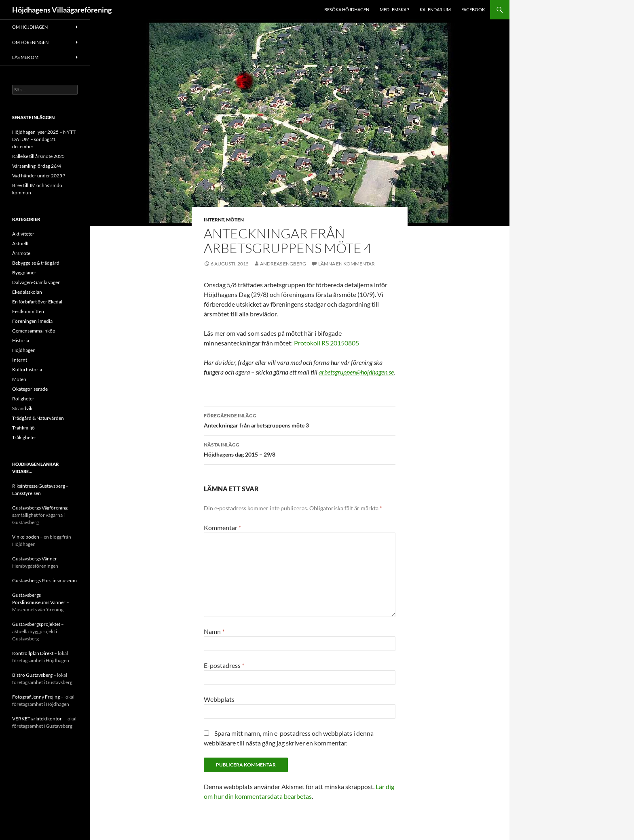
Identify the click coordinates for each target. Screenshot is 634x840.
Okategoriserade (30, 389)
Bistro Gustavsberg (32, 675)
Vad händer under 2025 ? (39, 176)
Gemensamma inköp (34, 331)
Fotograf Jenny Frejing (36, 697)
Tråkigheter (24, 437)
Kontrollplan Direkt (33, 653)
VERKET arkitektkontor (37, 719)
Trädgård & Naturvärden (38, 418)
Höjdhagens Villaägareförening (62, 10)
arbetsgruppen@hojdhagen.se (356, 372)
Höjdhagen (24, 350)
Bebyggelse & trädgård (36, 263)
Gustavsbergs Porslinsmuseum (44, 580)
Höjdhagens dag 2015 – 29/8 (300, 449)
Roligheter (23, 399)
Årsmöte (21, 253)
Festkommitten (28, 311)
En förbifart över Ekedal (37, 302)
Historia (21, 340)
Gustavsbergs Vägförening (40, 508)
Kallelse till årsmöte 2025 (38, 156)
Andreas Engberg (283, 264)
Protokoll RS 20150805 (327, 343)
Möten (235, 220)
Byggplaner (24, 273)
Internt (214, 220)
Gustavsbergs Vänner (35, 559)
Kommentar (222, 527)
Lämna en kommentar (347, 264)
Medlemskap (394, 9)
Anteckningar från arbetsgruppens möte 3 (300, 420)
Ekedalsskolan (27, 292)
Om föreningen (30, 42)
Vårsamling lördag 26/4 (37, 166)
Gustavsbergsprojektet (36, 624)
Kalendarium (435, 9)
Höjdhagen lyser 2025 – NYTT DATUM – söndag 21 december (44, 139)
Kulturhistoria (27, 369)
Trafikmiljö (23, 428)
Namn (214, 631)
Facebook (473, 9)
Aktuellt (20, 243)
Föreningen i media (32, 321)
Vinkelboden (26, 537)
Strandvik (22, 408)
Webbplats (219, 699)
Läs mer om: (26, 57)
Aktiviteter (23, 234)
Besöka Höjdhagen (347, 9)
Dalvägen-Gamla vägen (36, 282)
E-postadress (224, 665)
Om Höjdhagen (30, 27)
